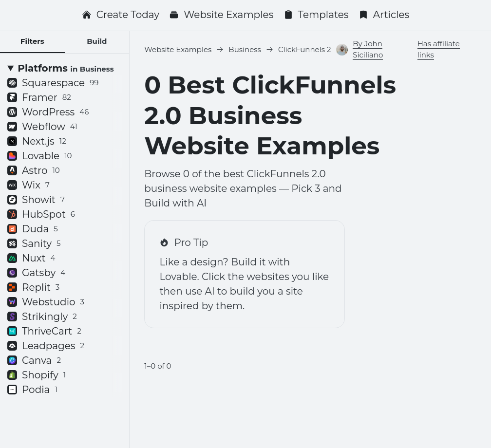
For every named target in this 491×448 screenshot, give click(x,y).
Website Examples (221, 15)
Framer (39, 97)
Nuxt (31, 258)
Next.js (37, 141)
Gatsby (36, 273)
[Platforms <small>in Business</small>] (65, 68)
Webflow (42, 127)
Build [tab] (97, 41)
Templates (316, 15)
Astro (34, 170)
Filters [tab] (32, 41)
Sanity (34, 243)
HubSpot (41, 214)
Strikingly (42, 317)
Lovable (40, 156)
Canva (34, 360)
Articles (384, 15)
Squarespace (53, 83)
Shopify (37, 375)
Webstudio (46, 302)
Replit (33, 287)
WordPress (48, 112)
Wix (28, 185)
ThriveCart (44, 331)
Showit (36, 200)
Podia (32, 390)
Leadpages (46, 346)
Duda (33, 229)
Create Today (121, 15)
